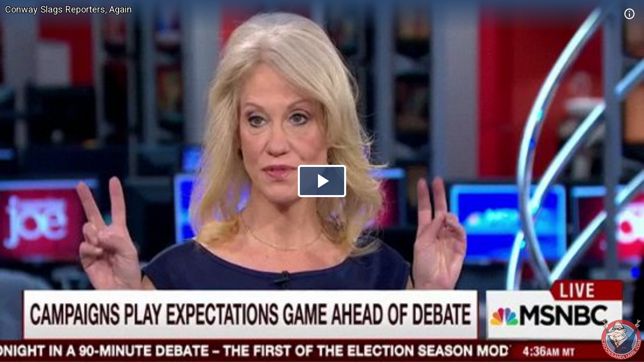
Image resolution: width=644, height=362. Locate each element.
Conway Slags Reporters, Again (68, 9)
